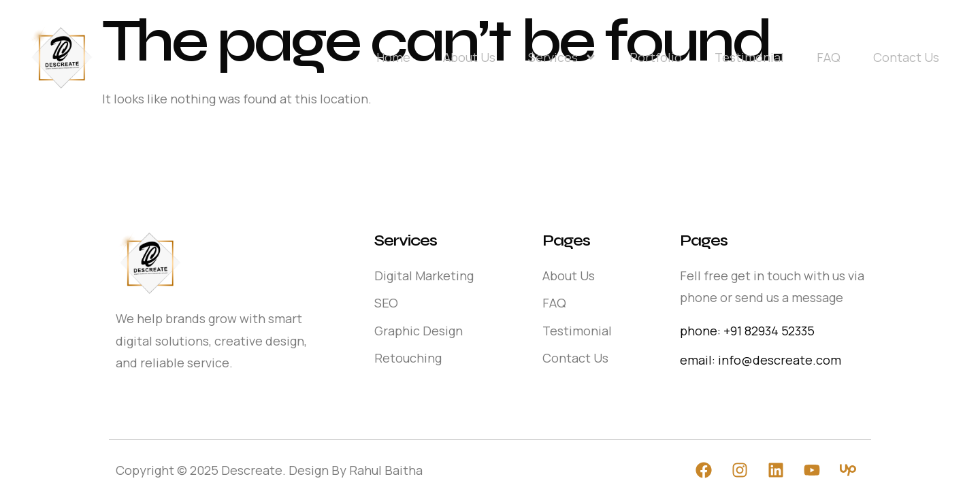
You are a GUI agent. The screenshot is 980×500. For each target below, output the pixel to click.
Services (562, 57)
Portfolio (656, 57)
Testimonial (749, 57)
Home (393, 57)
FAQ (829, 57)
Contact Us (906, 57)
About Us (469, 57)
